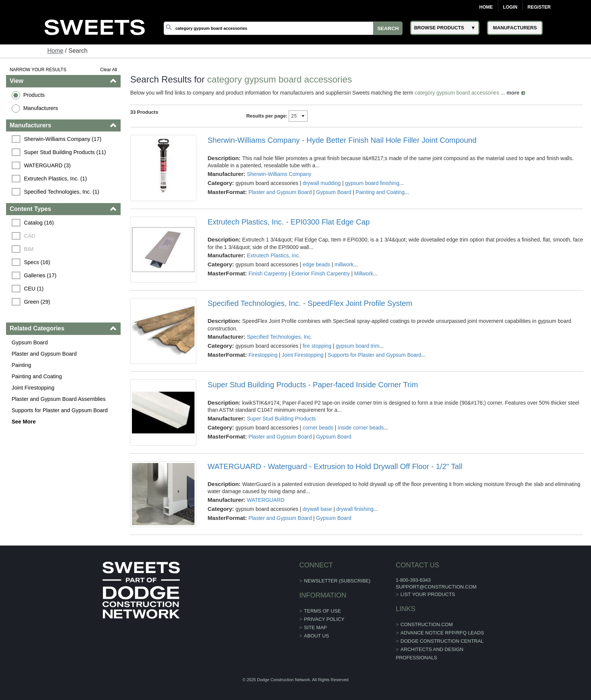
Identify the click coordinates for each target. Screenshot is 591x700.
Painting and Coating (37, 376)
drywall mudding (322, 183)
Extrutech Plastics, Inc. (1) (56, 179)
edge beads (316, 264)
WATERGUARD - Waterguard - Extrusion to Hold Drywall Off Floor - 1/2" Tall (335, 466)
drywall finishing (355, 509)
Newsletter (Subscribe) (337, 581)
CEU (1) (34, 289)
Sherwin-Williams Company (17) (63, 139)
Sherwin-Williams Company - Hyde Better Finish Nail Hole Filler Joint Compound (342, 140)
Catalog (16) (39, 223)
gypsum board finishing (372, 183)
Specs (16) (37, 262)
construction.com (427, 624)
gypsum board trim (358, 346)
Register (539, 7)
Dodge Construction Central (442, 641)
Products (34, 95)
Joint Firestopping (33, 388)
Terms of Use (323, 611)
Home (486, 7)
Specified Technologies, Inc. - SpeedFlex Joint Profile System (310, 303)
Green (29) (37, 302)
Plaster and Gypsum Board (44, 354)
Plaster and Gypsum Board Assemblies (59, 399)
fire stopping (317, 346)
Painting (21, 365)
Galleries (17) (40, 275)
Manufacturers (41, 108)
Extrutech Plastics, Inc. (274, 255)
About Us (317, 636)
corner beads (318, 428)
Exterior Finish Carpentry (321, 274)
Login (510, 7)
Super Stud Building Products (281, 419)
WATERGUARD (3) (47, 165)
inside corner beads (361, 428)
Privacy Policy (324, 619)
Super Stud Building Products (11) (65, 152)
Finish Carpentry (268, 274)
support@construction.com (436, 587)
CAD (30, 236)
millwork (344, 264)
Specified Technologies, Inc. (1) (62, 192)
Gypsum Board (30, 342)
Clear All (109, 70)
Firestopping (263, 355)
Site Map (316, 627)
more (513, 93)
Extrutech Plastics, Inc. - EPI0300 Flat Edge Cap (289, 222)
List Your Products (428, 594)
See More (24, 422)
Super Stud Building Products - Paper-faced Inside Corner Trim (313, 385)
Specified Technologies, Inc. (279, 337)
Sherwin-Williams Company (279, 174)
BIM (29, 249)
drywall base (317, 509)
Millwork (364, 274)
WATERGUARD (266, 500)
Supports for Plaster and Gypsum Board (60, 410)
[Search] (283, 28)
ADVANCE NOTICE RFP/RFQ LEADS (442, 633)
